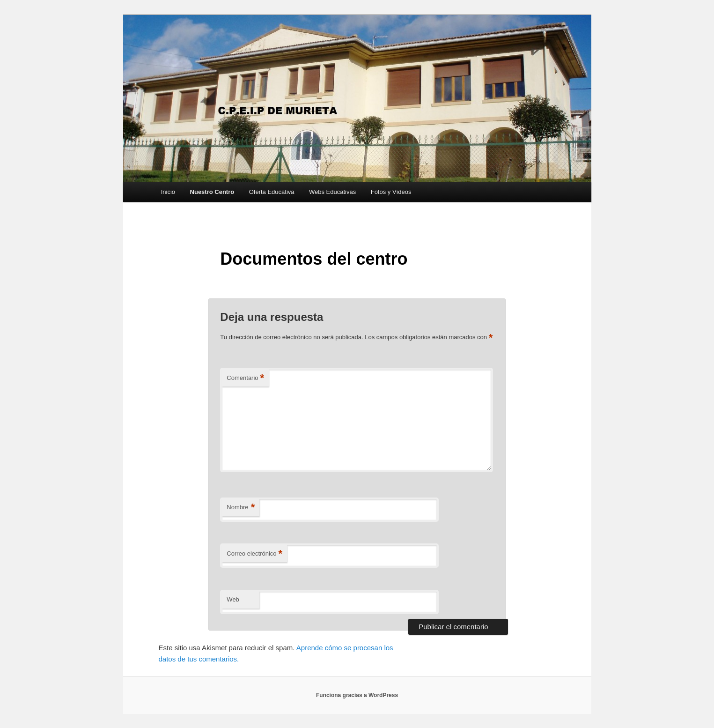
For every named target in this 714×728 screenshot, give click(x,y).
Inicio (168, 192)
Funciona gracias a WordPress (357, 695)
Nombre (241, 508)
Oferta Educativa (272, 192)
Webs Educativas (332, 192)
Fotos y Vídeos (391, 192)
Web (233, 599)
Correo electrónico (254, 554)
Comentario (245, 378)
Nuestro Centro (212, 192)
